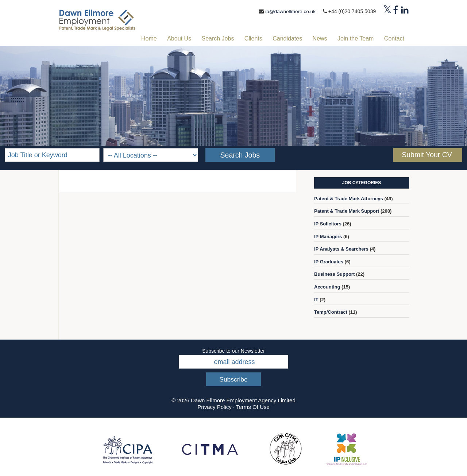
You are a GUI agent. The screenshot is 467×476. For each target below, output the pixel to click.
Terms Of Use (253, 407)
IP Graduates (329, 261)
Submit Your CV (427, 155)
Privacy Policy (214, 407)
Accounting (327, 287)
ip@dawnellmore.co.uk (290, 11)
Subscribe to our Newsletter (233, 351)
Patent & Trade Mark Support (347, 211)
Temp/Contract (331, 312)
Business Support (334, 274)
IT (316, 299)
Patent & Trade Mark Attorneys (349, 198)
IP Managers (328, 236)
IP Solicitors (328, 224)
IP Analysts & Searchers (341, 249)
